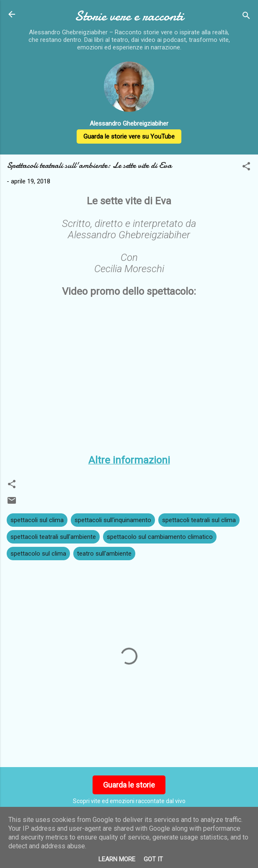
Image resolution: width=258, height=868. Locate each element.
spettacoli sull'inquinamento (113, 520)
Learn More (117, 859)
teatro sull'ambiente (104, 554)
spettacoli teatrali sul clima (199, 520)
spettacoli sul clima (37, 520)
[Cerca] (246, 17)
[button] (246, 168)
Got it (153, 859)
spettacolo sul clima (38, 554)
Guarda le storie (129, 785)
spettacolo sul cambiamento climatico (160, 537)
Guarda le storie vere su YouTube (129, 137)
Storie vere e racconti (129, 16)
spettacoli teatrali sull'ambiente (53, 537)
